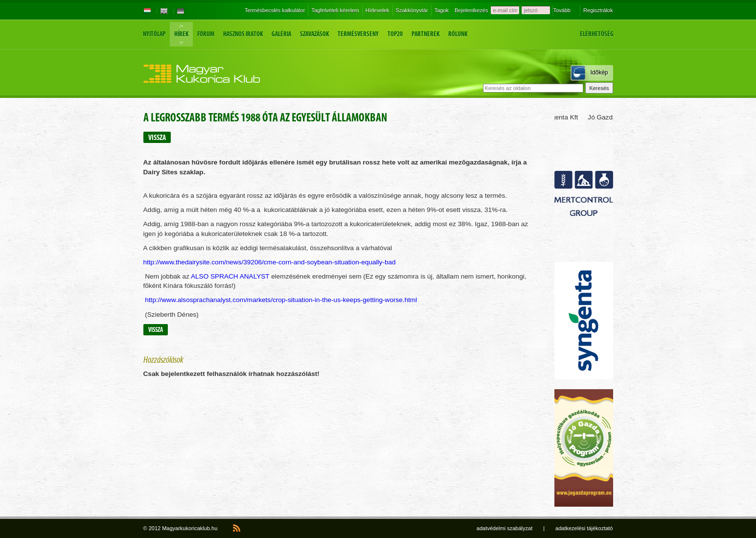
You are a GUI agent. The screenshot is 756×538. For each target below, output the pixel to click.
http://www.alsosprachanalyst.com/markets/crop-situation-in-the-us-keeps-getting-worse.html (281, 300)
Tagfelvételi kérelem (335, 10)
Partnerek (425, 34)
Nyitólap (154, 34)
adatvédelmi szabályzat (504, 528)
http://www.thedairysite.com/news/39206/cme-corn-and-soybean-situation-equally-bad (270, 262)
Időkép (599, 72)
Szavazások (314, 34)
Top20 (395, 34)
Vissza (157, 137)
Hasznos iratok (243, 34)
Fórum (206, 34)
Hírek (181, 34)
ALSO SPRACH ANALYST (230, 276)
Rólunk (458, 34)
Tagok (442, 10)
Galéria (281, 34)
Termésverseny (358, 34)
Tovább (561, 10)
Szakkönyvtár (412, 10)
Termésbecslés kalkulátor (275, 10)
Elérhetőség (597, 34)
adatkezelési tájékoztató (584, 528)
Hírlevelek (378, 10)
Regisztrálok (598, 10)
